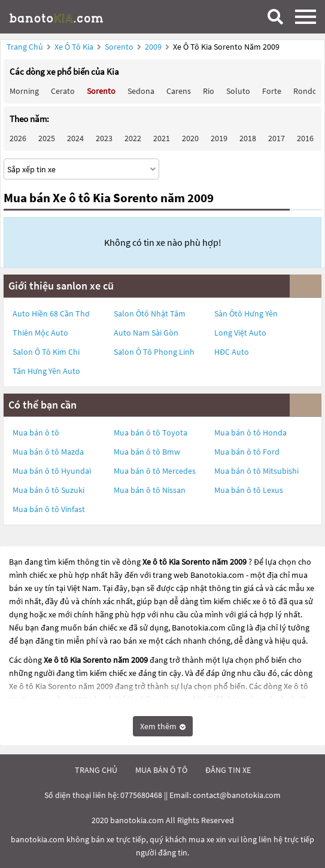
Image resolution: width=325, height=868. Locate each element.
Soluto (238, 91)
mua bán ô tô (161, 770)
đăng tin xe (228, 770)
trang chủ (96, 770)
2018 (248, 138)
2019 (219, 138)
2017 (277, 138)
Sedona (141, 91)
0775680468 (141, 795)
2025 (47, 138)
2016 (305, 138)
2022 (133, 138)
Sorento (120, 47)
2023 (104, 138)
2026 (18, 138)
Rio (209, 91)
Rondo (305, 91)
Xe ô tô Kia (74, 47)
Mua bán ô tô (36, 433)
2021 (162, 138)
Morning (24, 91)
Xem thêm (163, 726)
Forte (272, 91)
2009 (154, 47)
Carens (179, 91)
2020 (190, 138)
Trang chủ (25, 47)
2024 (75, 138)
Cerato (63, 91)
